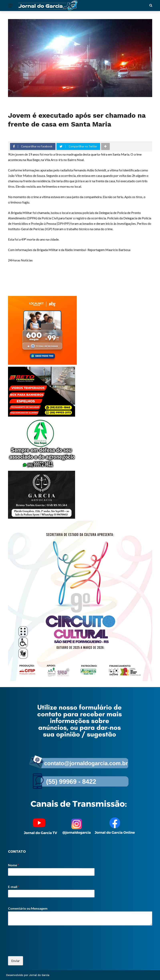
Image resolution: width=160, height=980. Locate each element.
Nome (14, 865)
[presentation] (38, 950)
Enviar (16, 961)
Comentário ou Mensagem (28, 908)
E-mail (14, 887)
